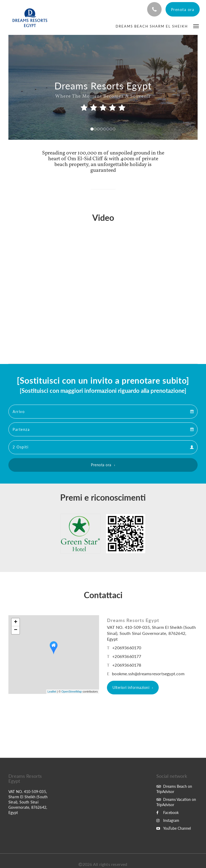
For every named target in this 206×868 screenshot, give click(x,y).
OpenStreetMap (72, 692)
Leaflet (52, 692)
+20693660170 (127, 648)
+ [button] (16, 622)
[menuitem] (152, 26)
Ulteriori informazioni (131, 687)
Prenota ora (101, 465)
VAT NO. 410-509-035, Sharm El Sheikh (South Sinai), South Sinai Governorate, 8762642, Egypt (151, 633)
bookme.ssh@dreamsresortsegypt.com (148, 674)
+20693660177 (127, 656)
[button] (196, 26)
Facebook (168, 813)
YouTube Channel (174, 828)
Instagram (168, 820)
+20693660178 (127, 665)
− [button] (16, 630)
